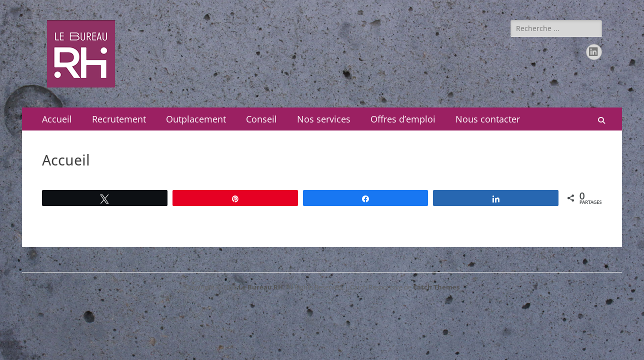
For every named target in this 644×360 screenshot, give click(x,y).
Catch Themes (436, 287)
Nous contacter (488, 119)
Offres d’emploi (403, 119)
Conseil (261, 119)
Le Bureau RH (261, 287)
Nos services (324, 119)
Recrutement (119, 119)
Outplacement (196, 119)
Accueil (57, 119)
